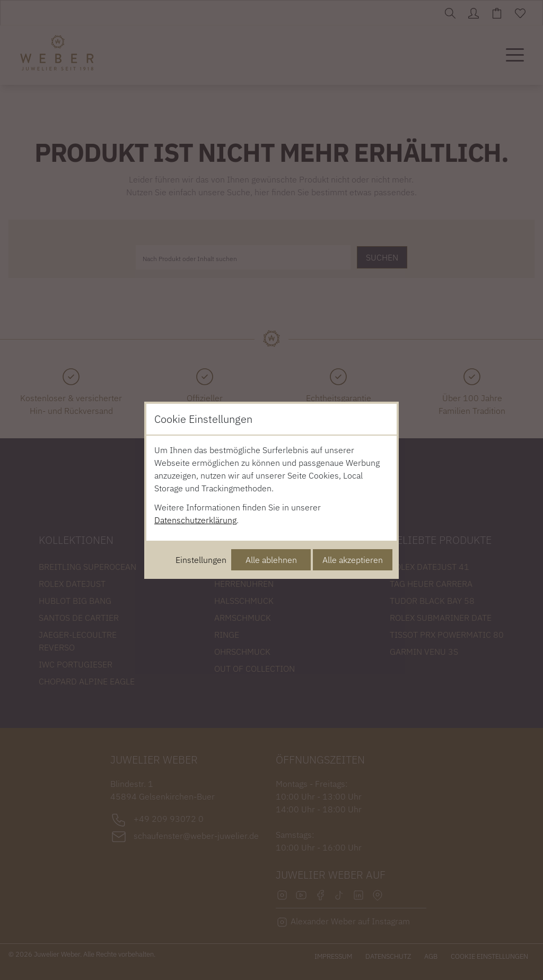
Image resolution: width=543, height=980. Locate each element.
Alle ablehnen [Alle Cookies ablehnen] (271, 560)
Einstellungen (201, 560)
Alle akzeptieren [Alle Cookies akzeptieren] (353, 560)
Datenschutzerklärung (195, 520)
